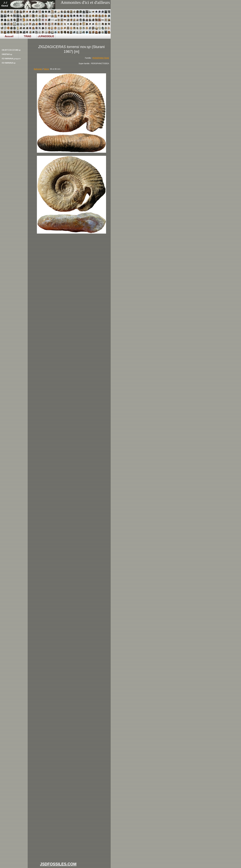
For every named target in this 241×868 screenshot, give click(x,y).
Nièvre (46, 69)
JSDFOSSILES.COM (58, 864)
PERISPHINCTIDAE (101, 58)
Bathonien (38, 69)
